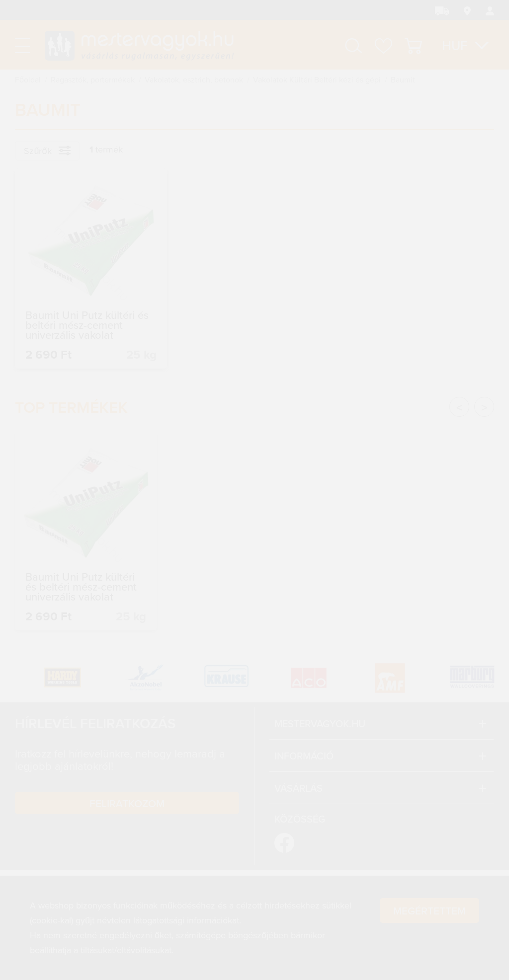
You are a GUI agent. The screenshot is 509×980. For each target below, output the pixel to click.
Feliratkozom (127, 803)
